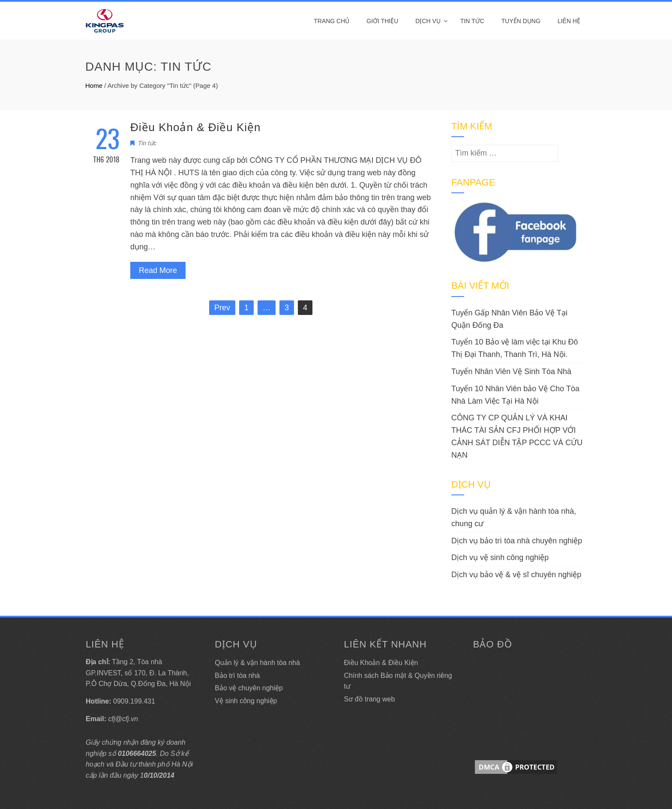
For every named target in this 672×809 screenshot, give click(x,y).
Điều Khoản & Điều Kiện (196, 127)
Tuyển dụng (521, 21)
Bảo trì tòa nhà (237, 676)
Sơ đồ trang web (370, 699)
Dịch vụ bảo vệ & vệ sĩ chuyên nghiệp (516, 575)
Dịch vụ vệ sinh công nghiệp (500, 557)
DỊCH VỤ (428, 21)
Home (94, 85)
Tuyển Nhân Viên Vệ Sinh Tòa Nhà (511, 372)
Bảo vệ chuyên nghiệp (249, 688)
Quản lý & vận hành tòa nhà (257, 663)
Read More (158, 270)
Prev (222, 308)
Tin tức (472, 21)
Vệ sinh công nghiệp (246, 701)
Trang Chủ (331, 21)
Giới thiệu (382, 21)
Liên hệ (569, 21)
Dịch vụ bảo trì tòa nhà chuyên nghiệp (517, 541)
